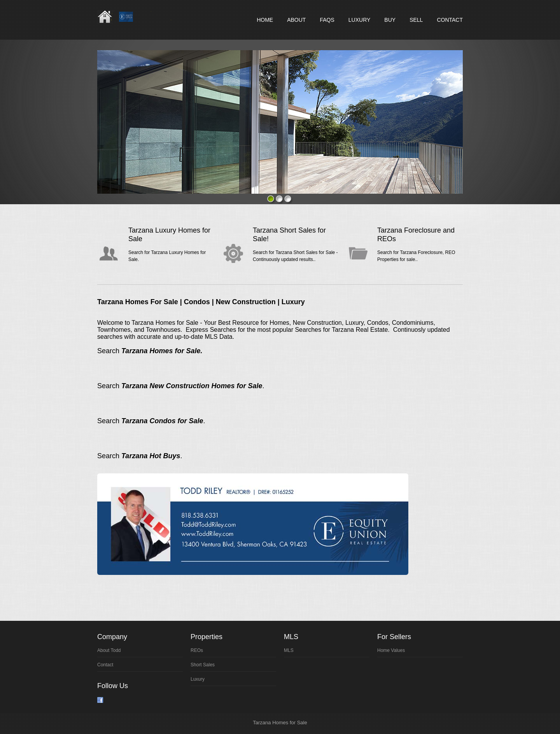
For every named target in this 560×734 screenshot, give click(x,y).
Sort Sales (203, 665)
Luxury (360, 20)
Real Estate (140, 17)
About (296, 20)
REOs (197, 650)
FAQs (327, 20)
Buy (390, 20)
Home (265, 20)
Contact (450, 20)
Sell (416, 20)
